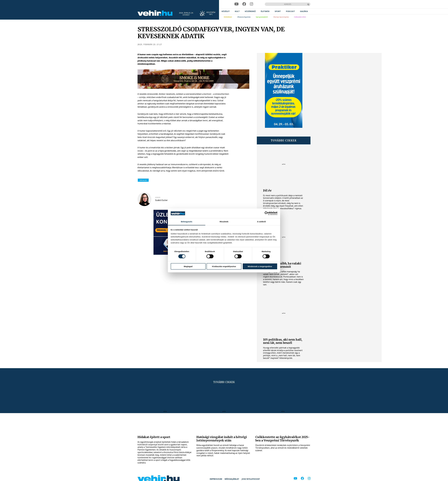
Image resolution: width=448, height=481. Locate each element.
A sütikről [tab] (261, 222)
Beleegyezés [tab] (187, 222)
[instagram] (251, 4)
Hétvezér (143, 180)
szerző (158, 197)
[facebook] (244, 4)
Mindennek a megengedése (260, 266)
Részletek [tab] (224, 222)
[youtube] (236, 4)
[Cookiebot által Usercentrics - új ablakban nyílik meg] (266, 213)
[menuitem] (226, 11)
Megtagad (188, 266)
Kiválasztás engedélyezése (224, 266)
